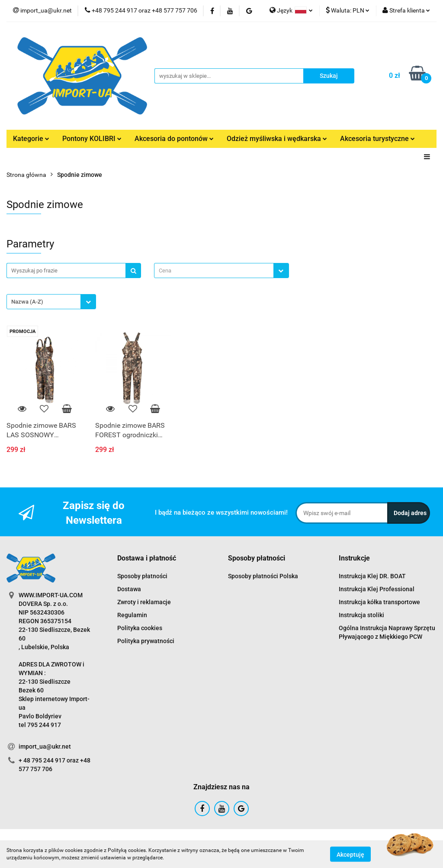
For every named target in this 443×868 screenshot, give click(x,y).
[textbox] (214, 271)
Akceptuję (350, 854)
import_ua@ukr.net (45, 746)
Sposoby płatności (142, 576)
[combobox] (221, 271)
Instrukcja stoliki (361, 615)
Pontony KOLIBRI (92, 139)
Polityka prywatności (146, 641)
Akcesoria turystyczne (377, 139)
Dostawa (129, 589)
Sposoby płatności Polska (263, 576)
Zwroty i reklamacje (144, 602)
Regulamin (132, 615)
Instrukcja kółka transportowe (379, 602)
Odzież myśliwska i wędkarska (277, 139)
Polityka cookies (140, 628)
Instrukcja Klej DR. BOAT (372, 576)
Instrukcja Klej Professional (377, 589)
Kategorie (31, 139)
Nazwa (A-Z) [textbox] (27, 302)
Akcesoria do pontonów (174, 139)
